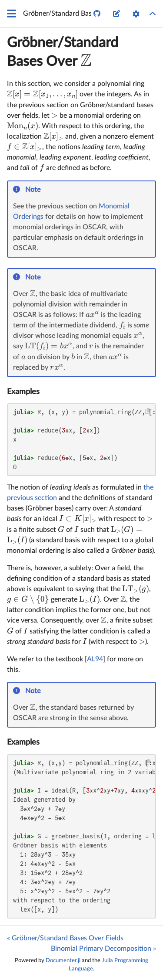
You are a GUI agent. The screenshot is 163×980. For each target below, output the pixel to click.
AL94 (95, 659)
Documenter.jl (63, 960)
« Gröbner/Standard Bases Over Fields (65, 938)
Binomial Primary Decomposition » (103, 949)
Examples (23, 392)
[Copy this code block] (148, 411)
